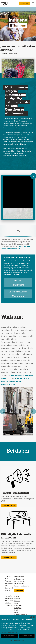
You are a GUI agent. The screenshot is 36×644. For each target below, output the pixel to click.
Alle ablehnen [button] (27, 636)
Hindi (16, 610)
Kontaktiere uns (9, 506)
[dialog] (18, 629)
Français (17, 601)
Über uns (8, 576)
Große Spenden (20, 581)
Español (17, 599)
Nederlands (18, 606)
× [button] (34, 617)
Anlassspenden (20, 579)
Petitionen (8, 605)
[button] (18, 641)
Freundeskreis (19, 577)
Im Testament (19, 584)
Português (18, 608)
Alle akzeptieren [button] (10, 636)
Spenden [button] (25, 3)
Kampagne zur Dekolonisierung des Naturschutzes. (15, 381)
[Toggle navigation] (33, 3)
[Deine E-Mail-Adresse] (18, 292)
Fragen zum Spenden (22, 586)
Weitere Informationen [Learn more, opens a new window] (9, 632)
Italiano (17, 603)
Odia (16, 612)
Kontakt (7, 590)
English (17, 596)
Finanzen (8, 581)
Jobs (7, 579)
